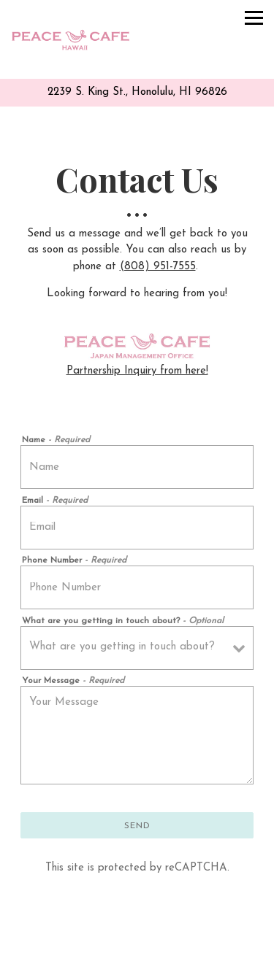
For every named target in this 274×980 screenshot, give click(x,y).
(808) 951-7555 (158, 267)
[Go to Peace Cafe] (137, 93)
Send (137, 826)
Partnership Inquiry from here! (137, 371)
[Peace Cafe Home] (71, 39)
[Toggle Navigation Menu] (254, 18)
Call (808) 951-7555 (137, 940)
